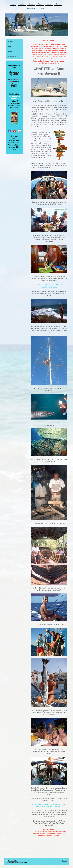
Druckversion (10, 861)
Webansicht (64, 861)
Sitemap (16, 861)
